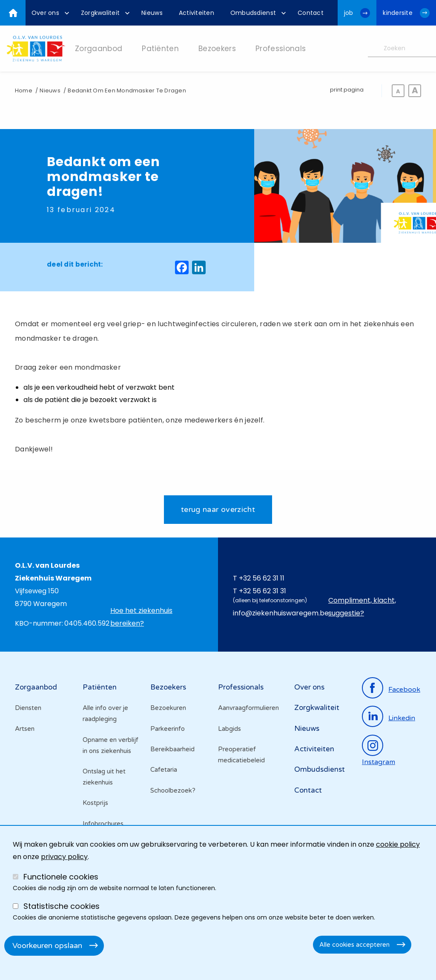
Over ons (309, 687)
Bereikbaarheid (172, 749)
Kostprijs (95, 803)
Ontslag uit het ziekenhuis (104, 777)
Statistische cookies (62, 906)
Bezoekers (168, 687)
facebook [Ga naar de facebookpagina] (404, 690)
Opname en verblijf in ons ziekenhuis (110, 745)
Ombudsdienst (320, 770)
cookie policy (398, 844)
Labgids (229, 729)
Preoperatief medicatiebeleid (241, 755)
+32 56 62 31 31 (262, 591)
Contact (308, 790)
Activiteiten (314, 749)
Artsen (25, 729)
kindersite (398, 13)
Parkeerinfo (168, 729)
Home (24, 91)
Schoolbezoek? (173, 790)
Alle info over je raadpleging (105, 713)
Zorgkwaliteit (317, 708)
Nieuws (50, 91)
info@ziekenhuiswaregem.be (281, 613)
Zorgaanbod (36, 687)
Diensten (28, 708)
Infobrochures (103, 824)
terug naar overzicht (218, 509)
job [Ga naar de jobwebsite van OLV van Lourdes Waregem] (349, 13)
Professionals (241, 687)
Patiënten (100, 687)
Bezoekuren (168, 708)
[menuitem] (48, 13)
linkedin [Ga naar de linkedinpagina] (402, 718)
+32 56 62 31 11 (262, 578)
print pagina (347, 90)
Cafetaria (164, 770)
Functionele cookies (61, 877)
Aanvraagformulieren (248, 708)
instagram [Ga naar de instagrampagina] (379, 762)
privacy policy (64, 857)
